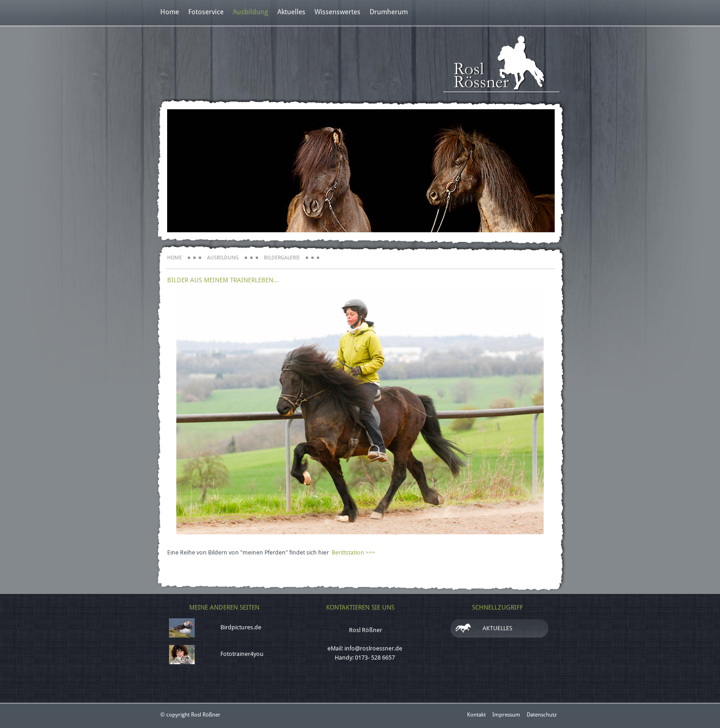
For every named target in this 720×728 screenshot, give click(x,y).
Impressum (506, 715)
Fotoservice (206, 12)
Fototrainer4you (242, 654)
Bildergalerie (282, 258)
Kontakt (476, 715)
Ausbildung (250, 12)
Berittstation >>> (353, 552)
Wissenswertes (337, 12)
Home (170, 12)
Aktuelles (291, 12)
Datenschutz (542, 715)
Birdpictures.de (241, 627)
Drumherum (389, 12)
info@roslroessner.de (373, 648)
